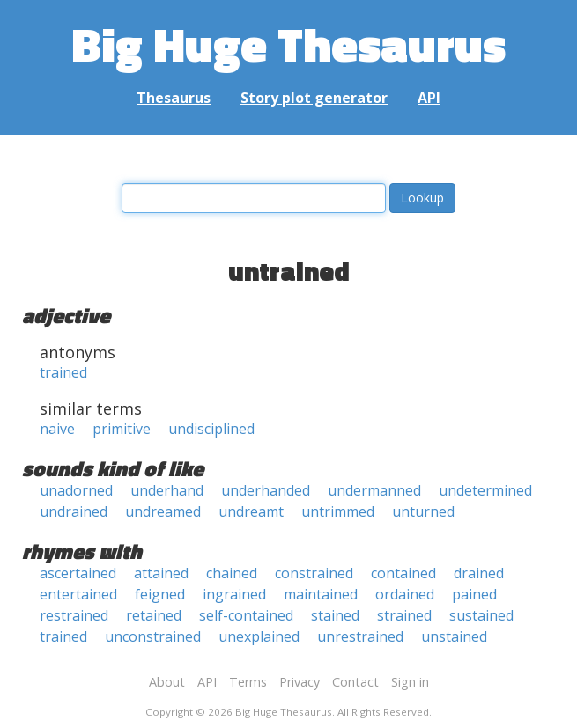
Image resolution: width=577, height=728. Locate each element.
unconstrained (153, 636)
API (429, 98)
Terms (248, 682)
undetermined (485, 490)
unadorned (76, 490)
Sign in (410, 682)
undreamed (163, 511)
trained (63, 372)
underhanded (266, 490)
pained (474, 594)
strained (404, 615)
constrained (314, 573)
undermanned (374, 490)
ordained (405, 594)
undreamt (251, 511)
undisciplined (211, 429)
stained (335, 615)
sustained (481, 615)
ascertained (78, 573)
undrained (74, 511)
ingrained (234, 594)
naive (57, 429)
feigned (160, 594)
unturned (423, 511)
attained (161, 573)
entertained (78, 594)
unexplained (259, 636)
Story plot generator (314, 98)
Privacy (300, 682)
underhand (167, 490)
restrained (74, 615)
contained (403, 573)
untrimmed (338, 511)
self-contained (246, 615)
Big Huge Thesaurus (288, 44)
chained (232, 573)
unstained (454, 636)
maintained (321, 594)
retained (154, 615)
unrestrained (360, 636)
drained (479, 573)
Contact (355, 682)
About (167, 682)
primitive (122, 429)
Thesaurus (174, 98)
